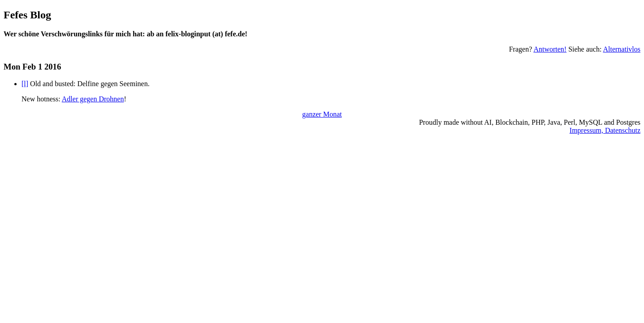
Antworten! (550, 49)
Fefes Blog (27, 15)
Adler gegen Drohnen (93, 99)
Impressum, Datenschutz (605, 130)
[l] (25, 84)
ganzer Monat (322, 114)
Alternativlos (622, 49)
